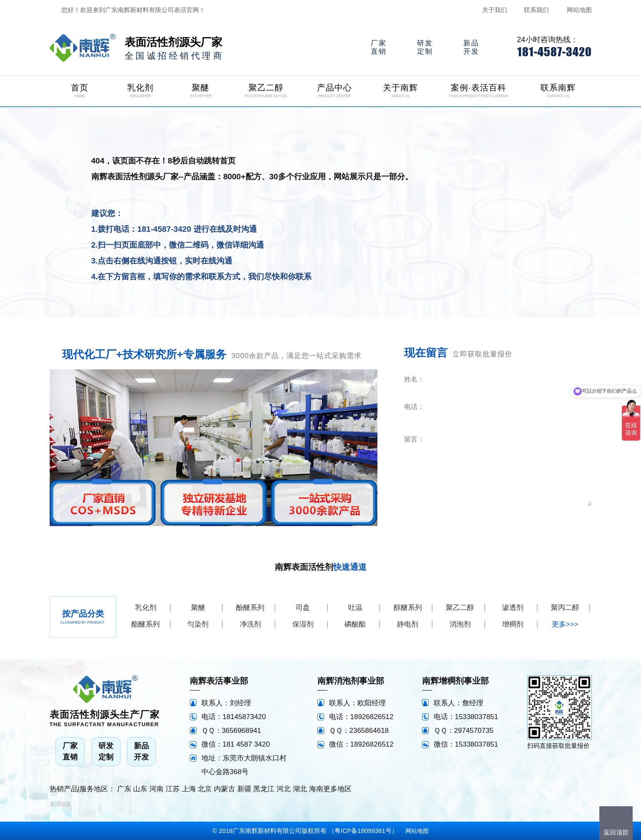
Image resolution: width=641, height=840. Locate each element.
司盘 (303, 608)
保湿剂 (303, 624)
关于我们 (495, 10)
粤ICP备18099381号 (363, 831)
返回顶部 (616, 832)
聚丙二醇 (565, 608)
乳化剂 (146, 608)
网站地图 (579, 10)
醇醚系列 (408, 608)
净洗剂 (250, 624)
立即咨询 (541, 518)
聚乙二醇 (460, 608)
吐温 (355, 608)
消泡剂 (460, 624)
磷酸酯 (355, 624)
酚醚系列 (250, 608)
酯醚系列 (146, 624)
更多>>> (565, 624)
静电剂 (408, 624)
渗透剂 (513, 608)
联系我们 (536, 10)
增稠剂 (513, 624)
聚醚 (198, 608)
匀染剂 (198, 624)
